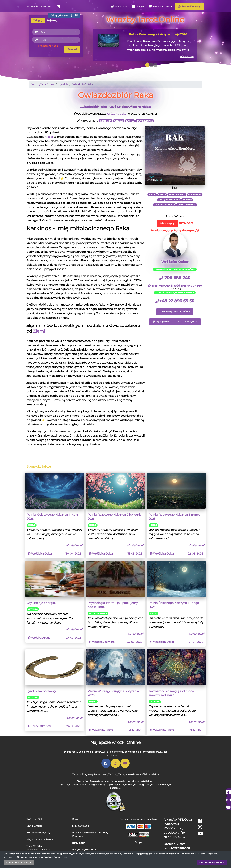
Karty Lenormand (97, 774)
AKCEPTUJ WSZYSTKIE (212, 863)
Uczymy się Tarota (98, 613)
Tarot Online (79, 774)
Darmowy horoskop (160, 6)
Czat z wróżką (34, 826)
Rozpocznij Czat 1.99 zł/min (175, 312)
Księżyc (32, 525)
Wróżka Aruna (41, 638)
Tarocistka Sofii (41, 726)
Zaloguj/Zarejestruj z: (64, 15)
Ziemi (39, 331)
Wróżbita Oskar (117, 114)
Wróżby (113, 774)
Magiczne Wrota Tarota (40, 839)
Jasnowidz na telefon (38, 850)
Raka (50, 137)
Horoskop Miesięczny (38, 833)
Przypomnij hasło (48, 46)
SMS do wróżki (80, 826)
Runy (75, 819)
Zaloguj (72, 49)
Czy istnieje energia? (41, 603)
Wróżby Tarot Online (39, 7)
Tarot (121, 774)
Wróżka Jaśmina (103, 642)
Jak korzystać (119, 6)
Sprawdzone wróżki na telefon (142, 774)
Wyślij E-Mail (162, 321)
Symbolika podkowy (41, 691)
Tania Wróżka (34, 846)
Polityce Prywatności (56, 857)
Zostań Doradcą (189, 6)
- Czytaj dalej (187, 56)
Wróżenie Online (36, 819)
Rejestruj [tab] (52, 20)
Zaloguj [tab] (38, 20)
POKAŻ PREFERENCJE (19, 863)
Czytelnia (138, 6)
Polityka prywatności (84, 850)
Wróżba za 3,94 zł (187, 321)
